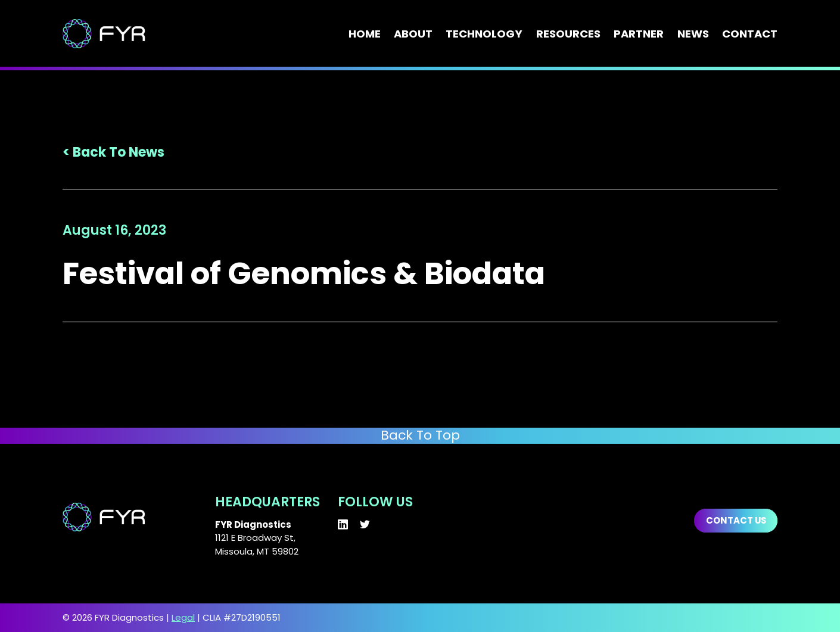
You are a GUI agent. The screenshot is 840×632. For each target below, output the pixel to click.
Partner (639, 34)
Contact (750, 34)
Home (365, 34)
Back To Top (420, 436)
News (693, 34)
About (413, 34)
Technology (484, 34)
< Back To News (113, 152)
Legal (183, 617)
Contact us (736, 520)
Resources (568, 34)
